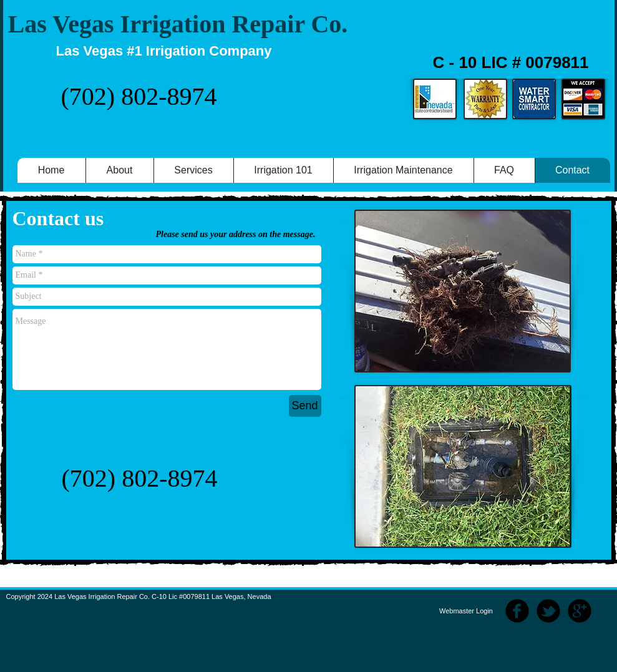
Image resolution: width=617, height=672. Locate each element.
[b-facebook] (517, 611)
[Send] (305, 406)
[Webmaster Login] (466, 611)
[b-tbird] (548, 611)
